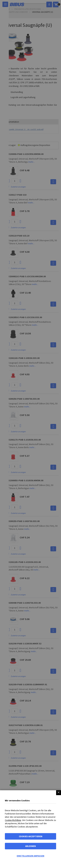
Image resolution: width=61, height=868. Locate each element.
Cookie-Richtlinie (13, 820)
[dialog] (30, 434)
